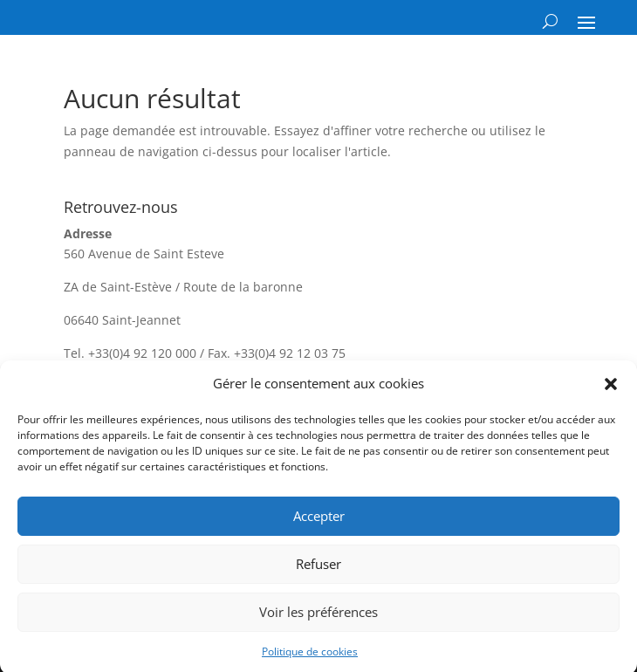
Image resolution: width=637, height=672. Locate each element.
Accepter (319, 521)
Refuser (318, 569)
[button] (611, 389)
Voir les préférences (318, 617)
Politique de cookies (310, 657)
